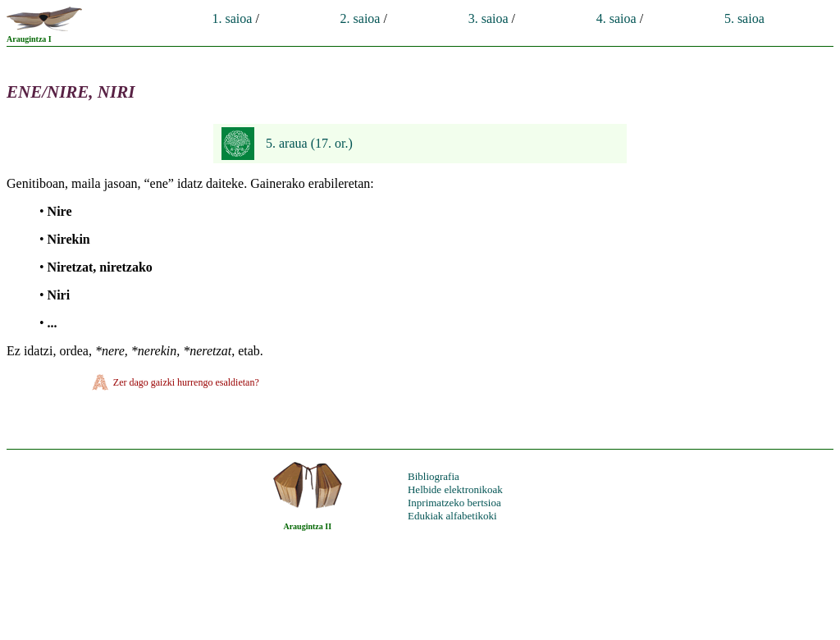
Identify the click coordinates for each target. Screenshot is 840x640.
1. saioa (233, 18)
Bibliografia (434, 476)
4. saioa (616, 18)
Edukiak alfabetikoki (452, 516)
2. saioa (361, 18)
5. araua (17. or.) (309, 143)
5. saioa (744, 18)
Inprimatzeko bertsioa (454, 503)
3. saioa (488, 18)
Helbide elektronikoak (455, 489)
